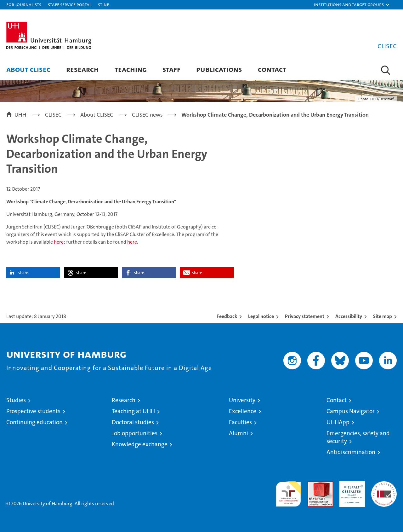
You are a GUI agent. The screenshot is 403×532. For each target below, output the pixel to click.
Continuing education (34, 422)
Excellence (243, 411)
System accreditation (384, 488)
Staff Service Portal (70, 4)
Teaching (131, 69)
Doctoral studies (133, 422)
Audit (314, 485)
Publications (219, 69)
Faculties (240, 422)
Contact (272, 69)
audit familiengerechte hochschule (289, 491)
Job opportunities (135, 433)
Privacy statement (305, 316)
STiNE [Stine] (103, 4)
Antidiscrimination (351, 452)
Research (82, 69)
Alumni (238, 433)
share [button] (23, 273)
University (242, 400)
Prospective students (33, 411)
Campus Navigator (351, 411)
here (59, 242)
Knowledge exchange (140, 444)
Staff (171, 69)
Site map (383, 316)
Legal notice (261, 316)
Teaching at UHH (133, 411)
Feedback (227, 316)
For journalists (24, 4)
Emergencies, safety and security (358, 437)
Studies (16, 400)
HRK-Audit (351, 485)
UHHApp (338, 422)
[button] (352, 5)
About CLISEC (28, 69)
